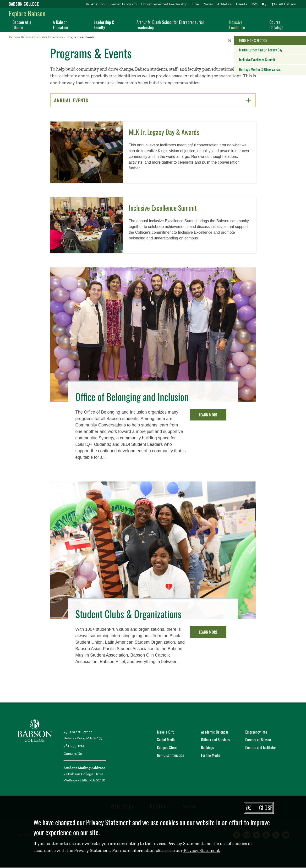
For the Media (211, 755)
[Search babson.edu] (264, 4)
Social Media (166, 740)
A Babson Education (60, 25)
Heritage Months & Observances (260, 69)
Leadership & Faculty (104, 25)
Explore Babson (27, 13)
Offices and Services (215, 740)
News (208, 4)
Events (242, 4)
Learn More (208, 415)
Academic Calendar (215, 732)
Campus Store (167, 747)
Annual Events (152, 100)
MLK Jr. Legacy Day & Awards (164, 132)
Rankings (207, 747)
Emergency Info (256, 732)
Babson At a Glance (22, 25)
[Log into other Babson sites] (254, 4)
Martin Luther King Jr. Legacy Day (261, 50)
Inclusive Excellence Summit (257, 60)
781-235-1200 (74, 746)
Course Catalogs (276, 25)
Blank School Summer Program (111, 4)
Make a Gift (165, 732)
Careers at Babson (258, 740)
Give (195, 4)
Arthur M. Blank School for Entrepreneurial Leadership (170, 25)
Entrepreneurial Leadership (164, 4)
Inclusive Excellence (237, 25)
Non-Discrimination (171, 755)
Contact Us (73, 754)
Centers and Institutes (261, 747)
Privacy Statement (201, 850)
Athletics (224, 4)
